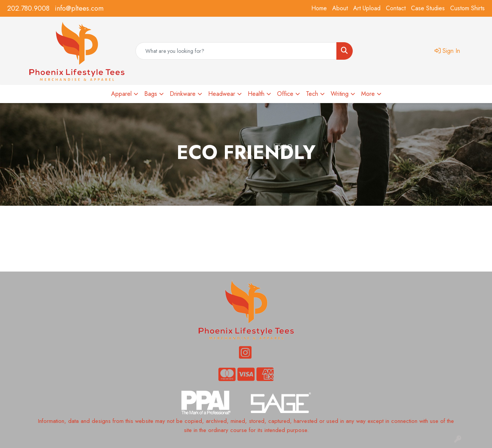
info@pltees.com (79, 8)
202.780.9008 (28, 8)
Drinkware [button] (183, 94)
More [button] (368, 94)
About (340, 8)
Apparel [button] (121, 94)
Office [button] (285, 94)
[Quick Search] (236, 51)
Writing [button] (340, 94)
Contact (396, 8)
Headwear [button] (222, 94)
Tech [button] (312, 94)
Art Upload (367, 8)
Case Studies (428, 8)
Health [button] (256, 94)
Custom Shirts (467, 8)
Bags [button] (151, 94)
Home (319, 8)
